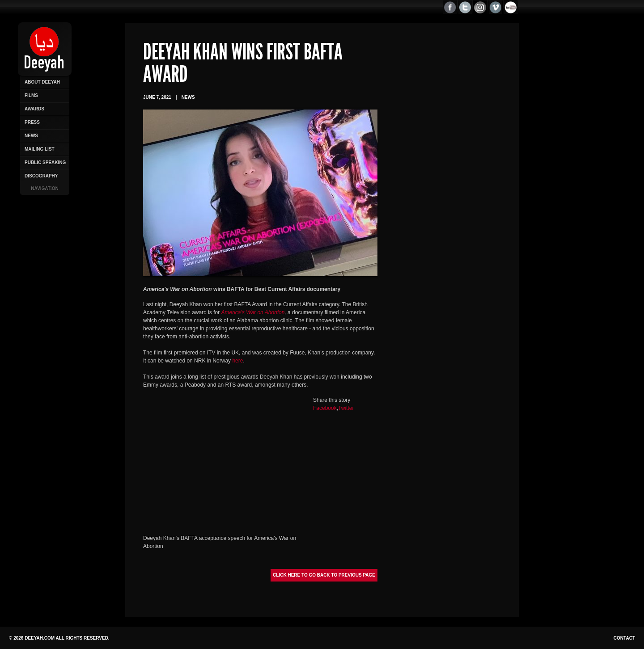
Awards (34, 109)
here (237, 361)
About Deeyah (42, 82)
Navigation (44, 188)
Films (31, 95)
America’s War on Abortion (253, 312)
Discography (41, 176)
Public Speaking (45, 162)
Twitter (346, 408)
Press (32, 122)
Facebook (325, 408)
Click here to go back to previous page (324, 575)
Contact (624, 638)
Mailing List (40, 149)
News (31, 136)
